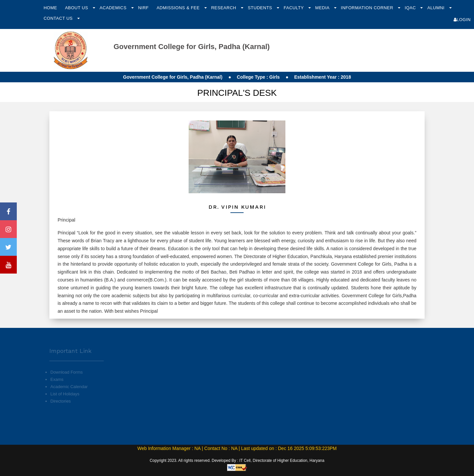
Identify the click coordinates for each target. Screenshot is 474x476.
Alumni (436, 8)
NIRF (143, 8)
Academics (114, 8)
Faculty (294, 8)
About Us (77, 8)
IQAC (411, 8)
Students (261, 8)
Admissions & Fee (179, 8)
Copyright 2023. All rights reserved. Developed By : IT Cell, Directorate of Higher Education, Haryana (237, 461)
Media (323, 8)
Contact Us (59, 18)
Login (462, 20)
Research (224, 8)
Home (50, 8)
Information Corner (368, 8)
